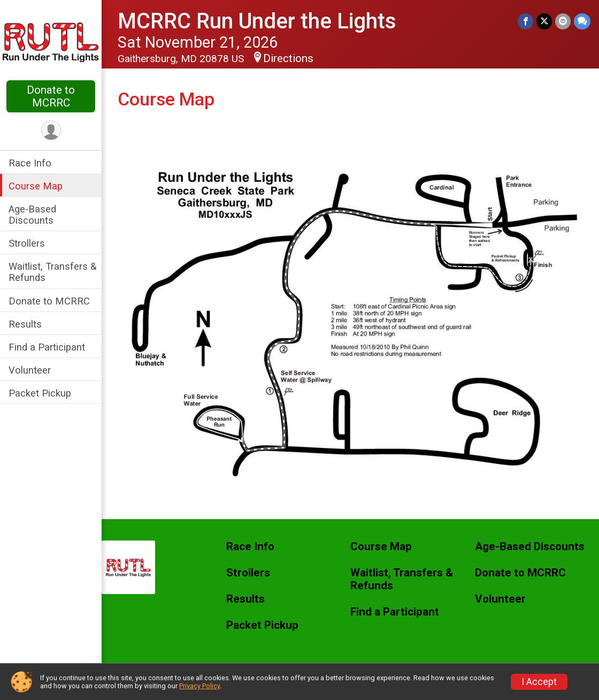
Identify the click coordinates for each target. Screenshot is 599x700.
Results (25, 324)
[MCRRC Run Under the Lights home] (51, 41)
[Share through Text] (582, 21)
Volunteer (30, 370)
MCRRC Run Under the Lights (257, 21)
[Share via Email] (563, 21)
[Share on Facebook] (525, 21)
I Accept (539, 682)
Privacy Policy (199, 686)
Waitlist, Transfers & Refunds (52, 272)
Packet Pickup (40, 393)
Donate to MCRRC (51, 96)
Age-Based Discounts (32, 215)
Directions (288, 58)
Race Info (30, 163)
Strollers (27, 243)
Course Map (36, 186)
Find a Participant (47, 347)
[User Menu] (51, 130)
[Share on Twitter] (544, 21)
